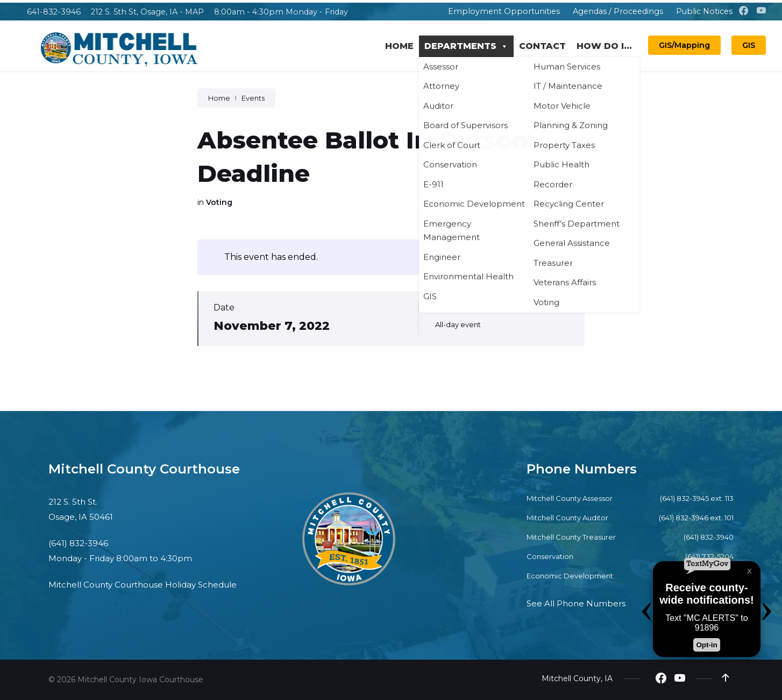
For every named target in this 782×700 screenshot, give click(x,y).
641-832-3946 (54, 12)
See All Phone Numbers (576, 603)
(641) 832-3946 (78, 543)
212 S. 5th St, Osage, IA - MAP (147, 12)
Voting (219, 202)
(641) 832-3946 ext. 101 (696, 518)
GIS (749, 45)
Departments (466, 46)
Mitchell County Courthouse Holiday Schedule (143, 585)
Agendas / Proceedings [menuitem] (618, 11)
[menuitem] (434, 11)
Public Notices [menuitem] (704, 11)
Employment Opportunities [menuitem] (504, 11)
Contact (542, 46)
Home (399, 46)
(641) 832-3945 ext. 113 (697, 498)
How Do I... (604, 46)
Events (253, 98)
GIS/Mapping (684, 45)
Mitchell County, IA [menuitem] (577, 678)
